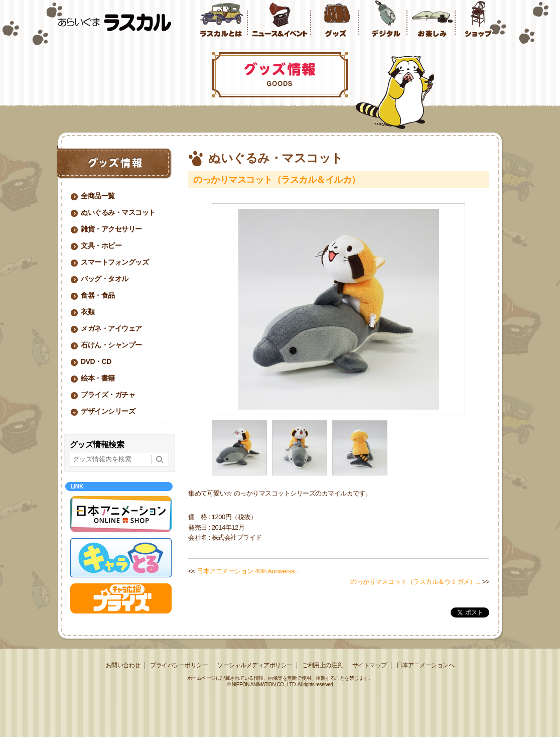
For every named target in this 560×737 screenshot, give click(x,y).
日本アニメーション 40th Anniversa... (248, 571)
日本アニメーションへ (425, 665)
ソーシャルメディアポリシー (255, 665)
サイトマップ (370, 665)
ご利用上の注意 (322, 665)
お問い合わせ (123, 665)
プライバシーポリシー (179, 665)
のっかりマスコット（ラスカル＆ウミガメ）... (415, 582)
